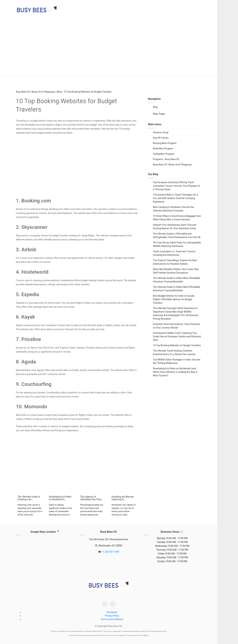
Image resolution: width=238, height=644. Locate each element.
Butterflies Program (163, 148)
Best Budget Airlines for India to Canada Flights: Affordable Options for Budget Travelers (174, 299)
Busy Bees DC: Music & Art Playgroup (172, 165)
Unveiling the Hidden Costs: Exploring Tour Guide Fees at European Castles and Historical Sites (177, 336)
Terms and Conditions (112, 619)
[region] (109, 49)
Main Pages (159, 114)
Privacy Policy (112, 616)
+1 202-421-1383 (110, 552)
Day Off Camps (161, 138)
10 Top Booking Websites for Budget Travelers (177, 345)
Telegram (145, 635)
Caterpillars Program (164, 154)
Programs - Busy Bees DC (166, 159)
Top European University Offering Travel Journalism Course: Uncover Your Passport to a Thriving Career (177, 186)
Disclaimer (112, 612)
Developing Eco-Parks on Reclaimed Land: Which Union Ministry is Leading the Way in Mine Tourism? (175, 372)
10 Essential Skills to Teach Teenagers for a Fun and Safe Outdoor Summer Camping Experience (175, 198)
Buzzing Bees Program (165, 143)
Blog (155, 107)
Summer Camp (161, 132)
